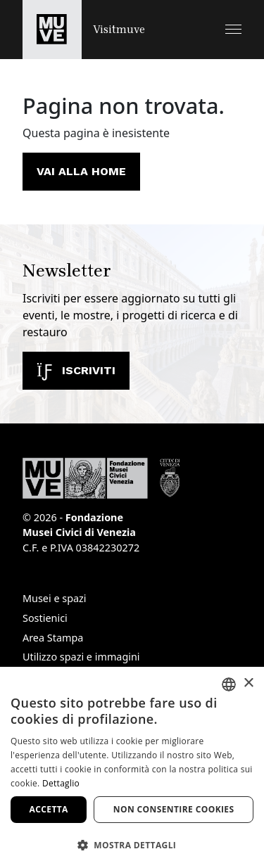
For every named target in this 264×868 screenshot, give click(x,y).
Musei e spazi (55, 598)
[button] (233, 29)
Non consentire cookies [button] (174, 809)
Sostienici (45, 618)
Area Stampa (53, 638)
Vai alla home (81, 171)
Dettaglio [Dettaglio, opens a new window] (61, 783)
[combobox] (229, 684)
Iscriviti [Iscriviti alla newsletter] (76, 370)
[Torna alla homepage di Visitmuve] (84, 30)
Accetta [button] (49, 809)
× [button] (248, 683)
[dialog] (132, 767)
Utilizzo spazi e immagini (81, 657)
